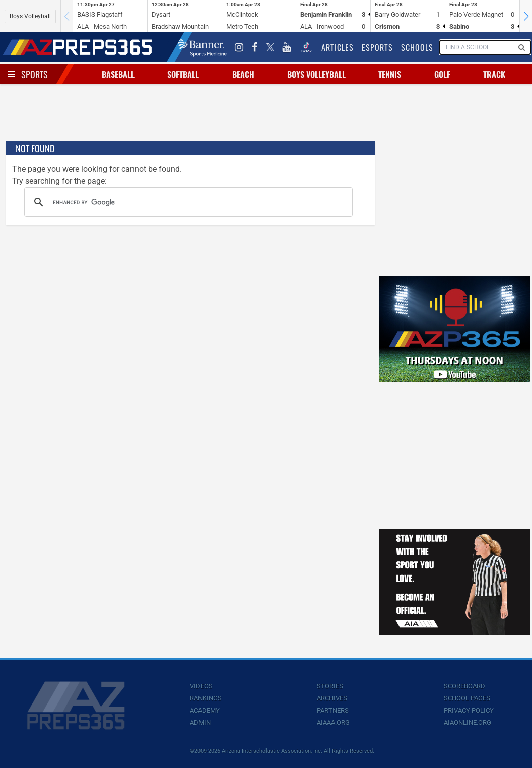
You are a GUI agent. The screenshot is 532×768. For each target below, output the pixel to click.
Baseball (118, 74)
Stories (330, 686)
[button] (526, 16)
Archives (332, 698)
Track (494, 74)
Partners (333, 710)
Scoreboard (464, 686)
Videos (201, 686)
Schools (417, 47)
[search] (187, 202)
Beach (243, 74)
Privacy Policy (469, 710)
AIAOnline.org (468, 722)
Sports (35, 74)
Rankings (206, 698)
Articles (338, 47)
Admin (200, 722)
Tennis (390, 74)
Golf (442, 74)
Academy (205, 710)
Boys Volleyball (30, 16)
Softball (183, 74)
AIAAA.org (333, 722)
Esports (377, 47)
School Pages (467, 698)
